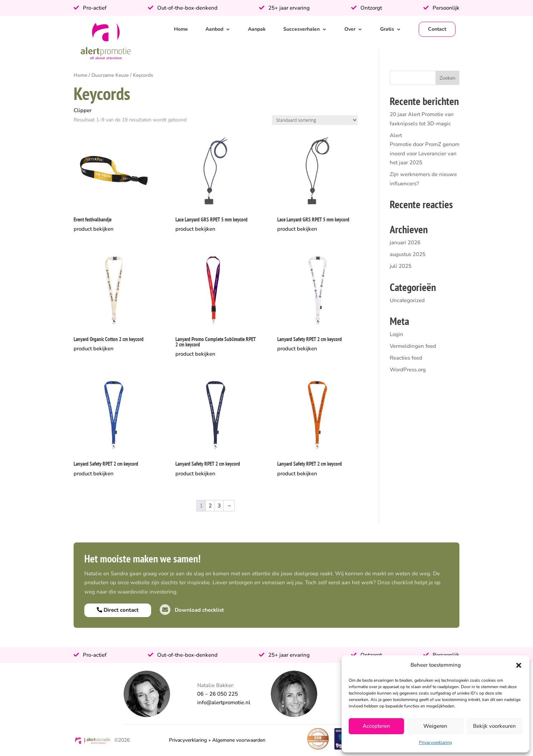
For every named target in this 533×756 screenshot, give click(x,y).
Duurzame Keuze (110, 75)
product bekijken (94, 229)
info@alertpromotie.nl (224, 702)
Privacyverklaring (435, 742)
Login (397, 334)
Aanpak (257, 29)
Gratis (387, 29)
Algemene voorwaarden (239, 740)
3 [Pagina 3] (219, 506)
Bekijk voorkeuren (494, 726)
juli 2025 (401, 266)
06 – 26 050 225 (218, 694)
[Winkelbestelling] (315, 120)
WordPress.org (408, 370)
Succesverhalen (302, 29)
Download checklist (192, 610)
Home (181, 29)
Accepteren (376, 726)
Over (350, 29)
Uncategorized (407, 300)
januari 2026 (405, 242)
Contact (437, 29)
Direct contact (118, 610)
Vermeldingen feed (413, 346)
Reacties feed (406, 358)
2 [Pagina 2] (210, 506)
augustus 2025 (408, 254)
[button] (519, 665)
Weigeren (435, 726)
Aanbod (214, 29)
